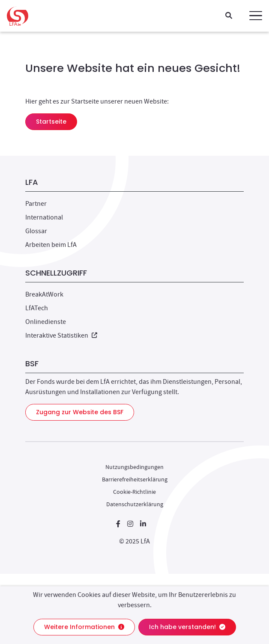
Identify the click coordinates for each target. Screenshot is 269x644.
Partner (36, 204)
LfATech (37, 308)
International (44, 217)
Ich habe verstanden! (187, 627)
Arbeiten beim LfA (51, 245)
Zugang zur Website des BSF (80, 412)
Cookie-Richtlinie (134, 492)
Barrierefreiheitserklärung (135, 479)
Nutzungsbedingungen (134, 467)
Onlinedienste (46, 322)
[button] (256, 16)
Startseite (51, 122)
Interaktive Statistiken (61, 335)
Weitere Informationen (84, 627)
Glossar (36, 231)
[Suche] (229, 16)
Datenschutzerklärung (135, 504)
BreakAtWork (44, 294)
